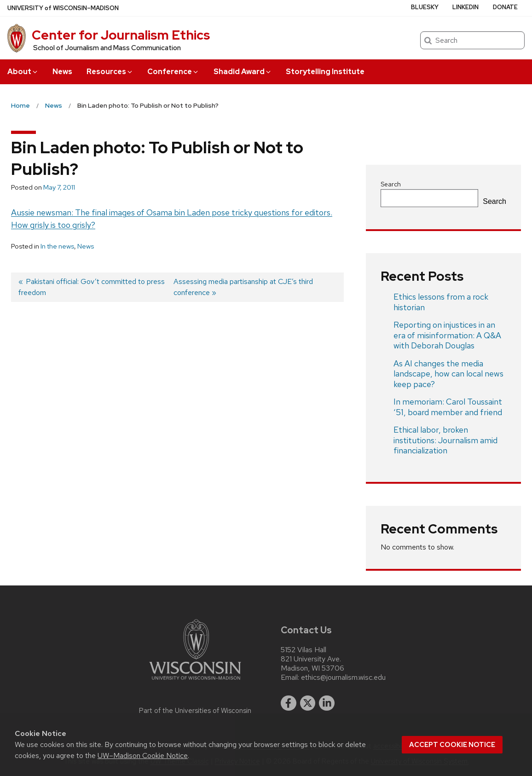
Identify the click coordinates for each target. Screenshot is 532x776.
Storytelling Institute (325, 72)
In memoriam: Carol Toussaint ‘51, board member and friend (448, 407)
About (23, 72)
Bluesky (425, 7)
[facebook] (289, 703)
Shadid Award (243, 72)
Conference (173, 72)
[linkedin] (327, 703)
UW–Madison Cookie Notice (143, 756)
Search (391, 184)
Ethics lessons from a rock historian (441, 302)
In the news (57, 246)
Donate (505, 7)
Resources (110, 72)
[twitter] (308, 703)
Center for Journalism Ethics (121, 35)
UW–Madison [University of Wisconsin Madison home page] (63, 8)
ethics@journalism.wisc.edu (343, 678)
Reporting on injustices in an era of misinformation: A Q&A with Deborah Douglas (447, 335)
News (62, 72)
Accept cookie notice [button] (452, 745)
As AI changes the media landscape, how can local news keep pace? (448, 374)
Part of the (195, 711)
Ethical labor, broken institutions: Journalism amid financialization (445, 440)
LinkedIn (465, 7)
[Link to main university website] (195, 681)
